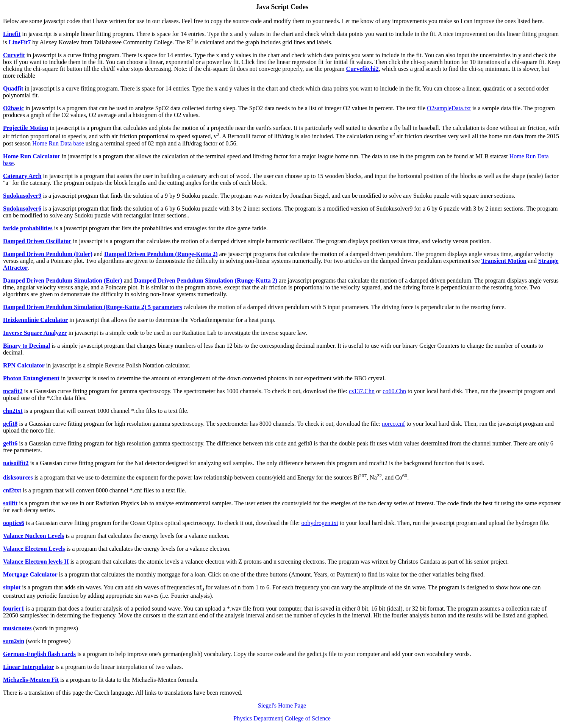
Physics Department (258, 718)
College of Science (308, 718)
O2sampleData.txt (449, 108)
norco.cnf (393, 424)
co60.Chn (394, 391)
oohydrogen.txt (320, 523)
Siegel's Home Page (282, 705)
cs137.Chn (362, 391)
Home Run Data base (58, 143)
